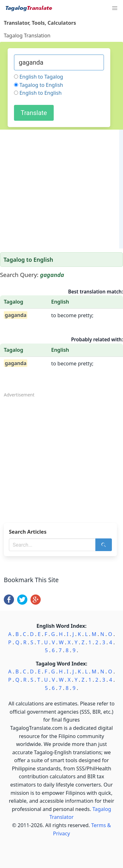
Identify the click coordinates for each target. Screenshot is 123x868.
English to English (41, 93)
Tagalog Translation (27, 35)
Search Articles (28, 532)
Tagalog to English (41, 85)
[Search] (104, 545)
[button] (115, 8)
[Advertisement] (60, 189)
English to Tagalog (41, 77)
